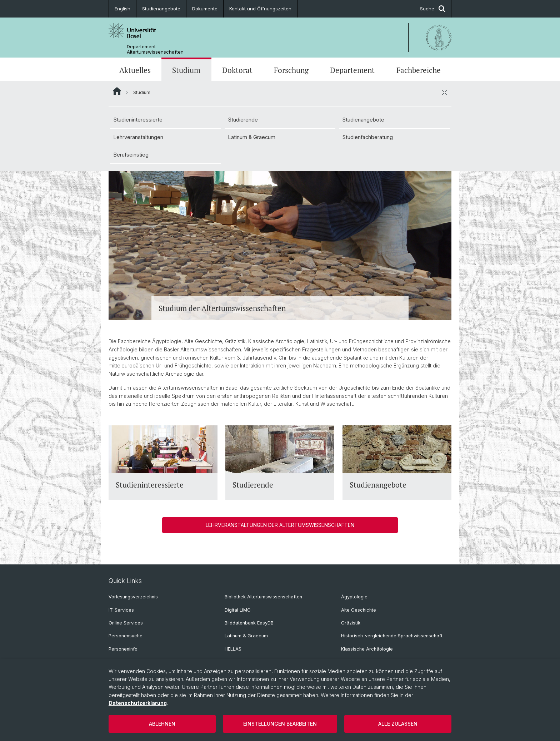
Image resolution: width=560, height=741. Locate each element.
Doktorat (237, 70)
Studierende (243, 120)
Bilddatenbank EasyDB (249, 623)
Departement (352, 70)
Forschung (291, 70)
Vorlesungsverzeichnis (133, 597)
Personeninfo (123, 649)
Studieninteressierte (138, 120)
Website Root (117, 91)
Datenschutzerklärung (138, 703)
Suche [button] (433, 9)
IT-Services (121, 610)
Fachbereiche (419, 70)
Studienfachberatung (368, 137)
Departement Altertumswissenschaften (155, 49)
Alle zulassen (398, 724)
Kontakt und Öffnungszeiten (260, 9)
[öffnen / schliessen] (444, 92)
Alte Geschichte (359, 610)
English (122, 9)
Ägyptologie (354, 597)
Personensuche (126, 636)
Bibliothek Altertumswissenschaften (263, 597)
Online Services (126, 623)
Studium (186, 70)
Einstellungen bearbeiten (280, 724)
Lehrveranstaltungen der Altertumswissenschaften (280, 525)
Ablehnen (162, 724)
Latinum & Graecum (252, 137)
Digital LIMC (237, 610)
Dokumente (205, 9)
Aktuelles (135, 70)
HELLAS (233, 649)
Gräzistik (351, 623)
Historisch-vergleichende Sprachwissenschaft (392, 636)
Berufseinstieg (131, 155)
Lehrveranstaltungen (138, 137)
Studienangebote (161, 9)
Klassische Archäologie (367, 649)
